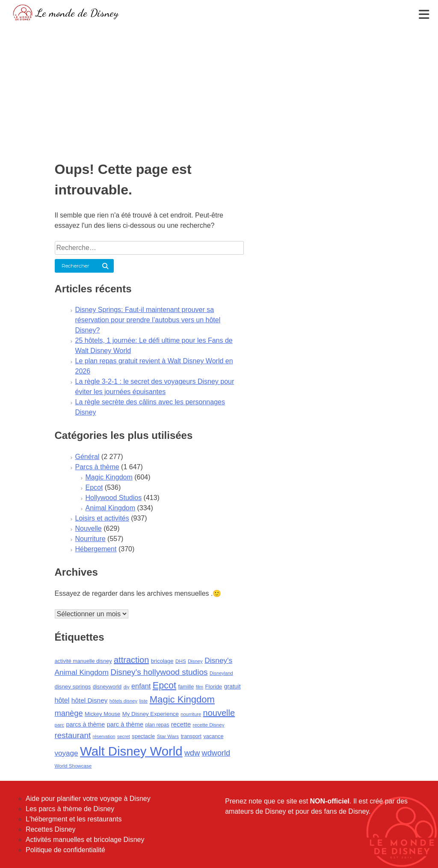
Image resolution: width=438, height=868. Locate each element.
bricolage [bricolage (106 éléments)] (162, 661)
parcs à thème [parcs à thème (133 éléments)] (85, 724)
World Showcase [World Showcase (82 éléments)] (73, 766)
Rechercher (75, 266)
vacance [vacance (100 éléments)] (213, 736)
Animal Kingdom (111, 508)
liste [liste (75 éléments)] (144, 701)
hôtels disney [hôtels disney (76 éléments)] (123, 701)
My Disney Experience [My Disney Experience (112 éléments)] (151, 714)
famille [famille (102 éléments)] (186, 687)
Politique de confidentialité (65, 850)
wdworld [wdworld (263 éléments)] (216, 753)
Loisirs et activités (102, 518)
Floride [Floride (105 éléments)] (214, 687)
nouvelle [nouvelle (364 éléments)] (219, 713)
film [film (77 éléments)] (200, 687)
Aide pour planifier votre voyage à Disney (88, 799)
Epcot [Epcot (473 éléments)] (164, 685)
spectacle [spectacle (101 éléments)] (143, 736)
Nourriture (90, 539)
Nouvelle (89, 528)
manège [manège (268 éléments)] (69, 713)
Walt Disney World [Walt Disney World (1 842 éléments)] (131, 751)
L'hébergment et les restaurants (74, 819)
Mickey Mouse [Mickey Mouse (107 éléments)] (102, 714)
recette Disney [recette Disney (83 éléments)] (209, 725)
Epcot (94, 487)
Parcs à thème (97, 467)
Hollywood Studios (114, 498)
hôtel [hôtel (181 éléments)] (62, 700)
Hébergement (96, 549)
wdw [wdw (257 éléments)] (192, 753)
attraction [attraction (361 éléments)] (131, 660)
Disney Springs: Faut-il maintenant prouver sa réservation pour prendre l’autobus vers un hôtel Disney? (148, 320)
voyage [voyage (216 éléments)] (67, 753)
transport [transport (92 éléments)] (191, 736)
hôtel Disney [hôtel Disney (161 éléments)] (90, 700)
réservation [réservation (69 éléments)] (104, 736)
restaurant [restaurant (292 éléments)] (73, 735)
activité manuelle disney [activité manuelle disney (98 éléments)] (83, 661)
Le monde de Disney (77, 13)
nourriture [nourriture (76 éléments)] (191, 714)
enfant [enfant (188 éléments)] (141, 686)
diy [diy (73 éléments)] (127, 687)
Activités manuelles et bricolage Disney (85, 840)
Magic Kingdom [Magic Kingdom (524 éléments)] (182, 699)
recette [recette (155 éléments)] (181, 724)
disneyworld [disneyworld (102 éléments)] (107, 687)
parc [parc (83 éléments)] (60, 725)
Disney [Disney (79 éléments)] (195, 661)
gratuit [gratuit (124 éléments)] (232, 686)
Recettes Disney (51, 829)
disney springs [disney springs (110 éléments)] (73, 687)
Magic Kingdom (109, 477)
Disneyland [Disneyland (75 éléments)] (221, 673)
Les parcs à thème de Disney (70, 809)
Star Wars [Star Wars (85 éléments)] (168, 736)
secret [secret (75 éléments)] (124, 736)
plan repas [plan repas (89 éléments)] (157, 725)
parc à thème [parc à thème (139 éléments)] (125, 724)
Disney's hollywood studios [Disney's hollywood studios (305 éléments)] (159, 672)
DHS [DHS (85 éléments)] (181, 661)
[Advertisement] (219, 88)
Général (87, 457)
